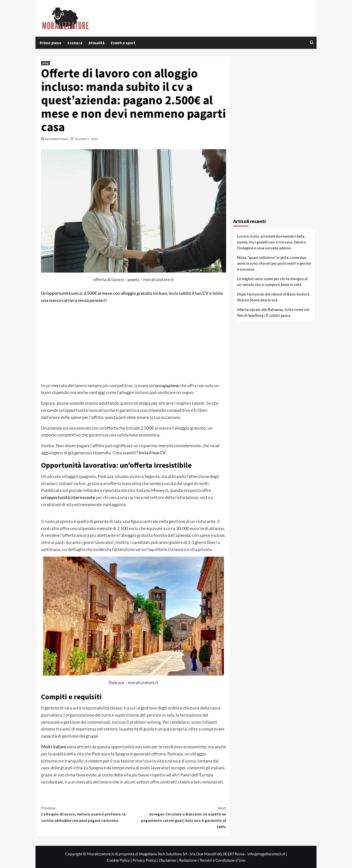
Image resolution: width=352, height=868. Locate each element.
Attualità (97, 43)
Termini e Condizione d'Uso (222, 860)
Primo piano (51, 43)
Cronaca (75, 43)
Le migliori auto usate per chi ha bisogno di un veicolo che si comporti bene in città (272, 282)
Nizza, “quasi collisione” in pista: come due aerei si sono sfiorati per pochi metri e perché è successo (274, 263)
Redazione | (189, 860)
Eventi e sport (123, 43)
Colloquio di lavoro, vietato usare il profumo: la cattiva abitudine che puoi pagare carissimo (87, 814)
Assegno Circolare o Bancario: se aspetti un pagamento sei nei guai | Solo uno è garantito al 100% (180, 817)
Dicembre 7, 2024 (86, 139)
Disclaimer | (169, 860)
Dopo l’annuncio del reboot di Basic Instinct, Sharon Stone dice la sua (274, 297)
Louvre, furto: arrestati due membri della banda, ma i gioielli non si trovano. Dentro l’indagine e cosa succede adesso (272, 242)
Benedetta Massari (57, 139)
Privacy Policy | (146, 860)
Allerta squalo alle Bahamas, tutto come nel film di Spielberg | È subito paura (273, 312)
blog (45, 63)
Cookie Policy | (120, 860)
